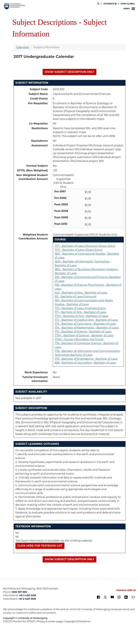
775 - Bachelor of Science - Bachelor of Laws (83, 332)
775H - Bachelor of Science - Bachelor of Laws (84, 335)
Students (110, 4)
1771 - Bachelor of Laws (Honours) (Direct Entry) (85, 246)
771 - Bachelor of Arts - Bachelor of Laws (80, 312)
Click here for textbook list (40, 546)
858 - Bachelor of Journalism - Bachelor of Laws (85, 363)
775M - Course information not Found (79, 339)
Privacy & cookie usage (50, 621)
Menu (129, 9)
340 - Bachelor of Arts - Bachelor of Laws (81, 293)
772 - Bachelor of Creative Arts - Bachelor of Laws (86, 320)
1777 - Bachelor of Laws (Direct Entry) (79, 250)
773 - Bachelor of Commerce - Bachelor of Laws (85, 324)
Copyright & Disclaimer (78, 621)
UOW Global (128, 4)
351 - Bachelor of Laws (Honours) (76, 297)
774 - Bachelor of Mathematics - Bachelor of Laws (87, 328)
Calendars (23, 47)
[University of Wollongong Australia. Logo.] (15, 6)
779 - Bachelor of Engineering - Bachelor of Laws (86, 359)
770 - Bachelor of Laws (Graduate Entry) (80, 308)
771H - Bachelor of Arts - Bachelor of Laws (82, 316)
